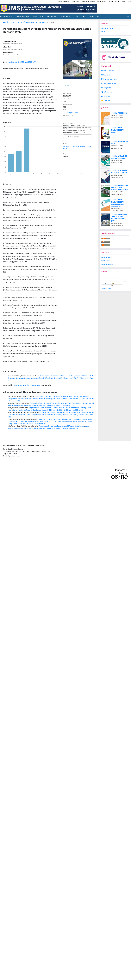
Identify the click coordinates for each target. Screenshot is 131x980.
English (104, 31)
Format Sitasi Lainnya (72, 136)
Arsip (84, 16)
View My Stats (106, 288)
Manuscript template (109, 79)
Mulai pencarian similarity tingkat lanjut (27, 385)
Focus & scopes (108, 71)
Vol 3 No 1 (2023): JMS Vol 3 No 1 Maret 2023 (32, 22)
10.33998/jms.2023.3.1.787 (73, 113)
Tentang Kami (65, 16)
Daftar (35, 16)
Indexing (106, 96)
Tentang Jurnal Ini (63, 2)
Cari (127, 16)
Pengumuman (52, 16)
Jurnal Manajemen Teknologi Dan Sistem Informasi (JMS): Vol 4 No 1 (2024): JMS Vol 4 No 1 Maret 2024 (49, 410)
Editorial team (107, 92)
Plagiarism (106, 88)
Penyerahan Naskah (22, 16)
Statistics (106, 100)
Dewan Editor (94, 16)
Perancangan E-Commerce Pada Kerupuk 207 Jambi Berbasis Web (62, 426)
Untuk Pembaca (106, 257)
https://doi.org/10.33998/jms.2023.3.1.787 (22, 62)
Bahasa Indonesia (107, 28)
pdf (68, 85)
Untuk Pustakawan (107, 264)
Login (42, 16)
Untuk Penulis (106, 261)
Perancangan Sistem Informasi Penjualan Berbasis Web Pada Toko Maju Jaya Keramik (59, 403)
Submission (106, 75)
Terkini (77, 16)
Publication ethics (109, 83)
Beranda (6, 22)
